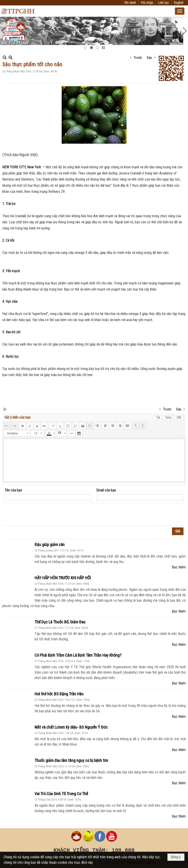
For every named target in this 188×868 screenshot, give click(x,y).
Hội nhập (147, 3)
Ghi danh (130, 3)
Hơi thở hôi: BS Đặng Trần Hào (59, 694)
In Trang (5, 409)
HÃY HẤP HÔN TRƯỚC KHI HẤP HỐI (63, 578)
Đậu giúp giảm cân (50, 545)
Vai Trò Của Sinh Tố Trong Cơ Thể (61, 794)
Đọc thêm (179, 567)
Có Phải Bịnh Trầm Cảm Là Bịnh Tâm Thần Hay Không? (78, 655)
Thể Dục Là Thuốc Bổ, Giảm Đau (60, 622)
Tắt (158, 417)
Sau (149, 58)
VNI (179, 417)
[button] (180, 11)
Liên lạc (163, 3)
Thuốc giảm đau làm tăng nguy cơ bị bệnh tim (71, 760)
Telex (168, 417)
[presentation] (39, 514)
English (179, 3)
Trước (138, 58)
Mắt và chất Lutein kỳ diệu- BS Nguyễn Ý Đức (71, 727)
